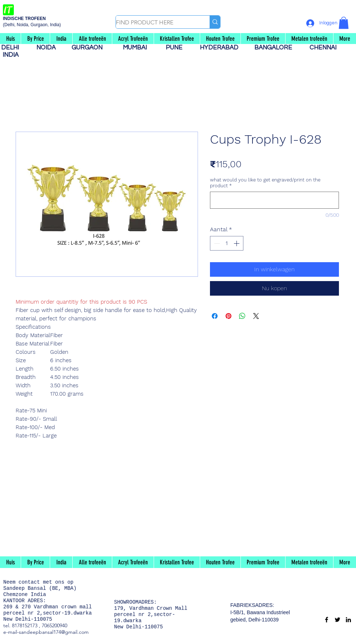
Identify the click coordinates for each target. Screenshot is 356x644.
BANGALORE (275, 48)
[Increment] (237, 243)
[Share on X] (256, 316)
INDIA (11, 55)
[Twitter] (337, 620)
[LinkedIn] (348, 620)
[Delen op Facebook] (215, 316)
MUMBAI (136, 48)
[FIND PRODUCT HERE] (155, 23)
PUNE (177, 48)
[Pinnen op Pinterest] (228, 316)
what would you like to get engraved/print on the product (265, 183)
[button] (344, 23)
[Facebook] (327, 620)
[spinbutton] (227, 243)
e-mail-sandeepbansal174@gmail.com (46, 632)
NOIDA (50, 48)
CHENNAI (324, 48)
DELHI (13, 48)
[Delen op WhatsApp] (242, 316)
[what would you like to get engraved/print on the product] (274, 200)
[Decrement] (216, 243)
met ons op (58, 582)
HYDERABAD (223, 48)
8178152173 (25, 625)
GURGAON (89, 48)
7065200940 (54, 625)
